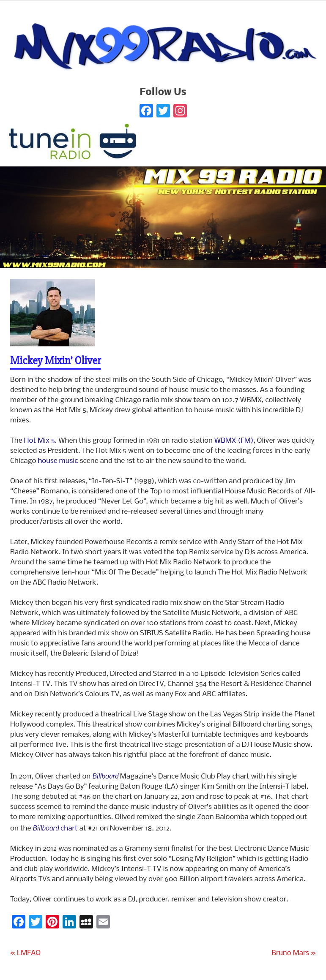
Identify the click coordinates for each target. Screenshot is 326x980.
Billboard (105, 776)
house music (58, 461)
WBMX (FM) (234, 441)
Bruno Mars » (294, 953)
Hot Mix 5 (40, 441)
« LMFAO (25, 953)
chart (55, 829)
